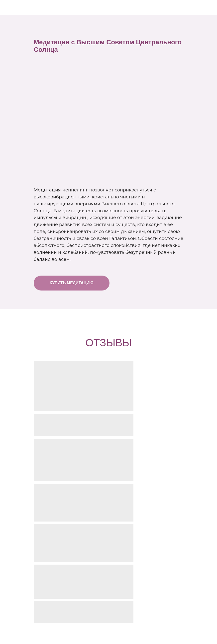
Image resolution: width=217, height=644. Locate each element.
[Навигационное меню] (8, 7)
